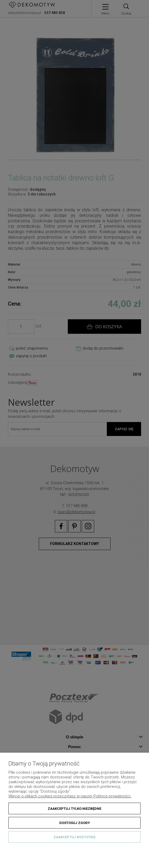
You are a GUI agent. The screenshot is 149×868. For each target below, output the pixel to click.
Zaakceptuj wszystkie (74, 837)
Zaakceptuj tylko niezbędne (74, 809)
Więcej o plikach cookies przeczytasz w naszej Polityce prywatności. (70, 796)
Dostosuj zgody (75, 823)
